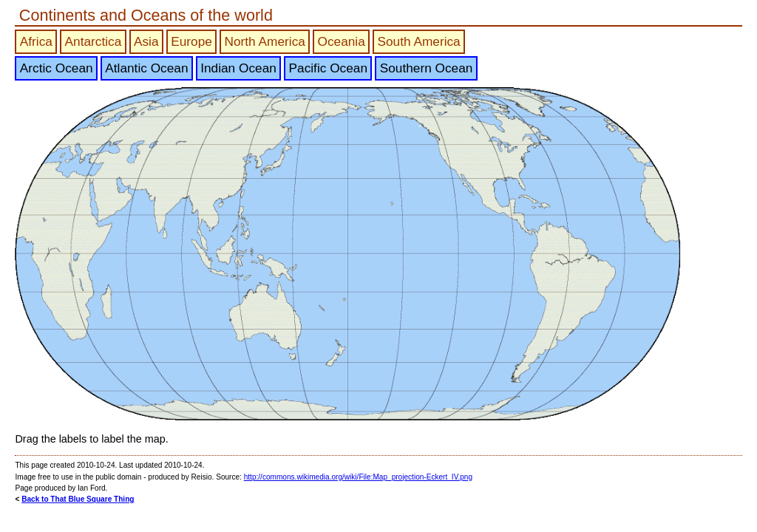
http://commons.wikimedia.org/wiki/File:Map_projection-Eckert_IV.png (358, 477)
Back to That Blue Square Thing (78, 499)
